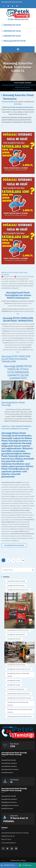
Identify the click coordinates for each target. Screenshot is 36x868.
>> (18, 560)
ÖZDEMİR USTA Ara (8, 865)
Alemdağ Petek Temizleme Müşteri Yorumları (19, 669)
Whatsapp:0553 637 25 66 (15, 41)
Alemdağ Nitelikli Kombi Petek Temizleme (18, 630)
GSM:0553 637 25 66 (12, 25)
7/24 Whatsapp (25, 865)
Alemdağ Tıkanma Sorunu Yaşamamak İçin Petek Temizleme (20, 711)
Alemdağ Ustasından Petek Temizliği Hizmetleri (20, 716)
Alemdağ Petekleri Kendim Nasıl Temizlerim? (19, 694)
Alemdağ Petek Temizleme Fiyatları (16, 665)
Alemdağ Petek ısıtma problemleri (16, 634)
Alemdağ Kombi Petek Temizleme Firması (18, 590)
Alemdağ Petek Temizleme (14, 639)
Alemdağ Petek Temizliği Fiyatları (16, 689)
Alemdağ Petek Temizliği (14, 680)
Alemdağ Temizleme (7, 772)
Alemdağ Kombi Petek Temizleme (16, 585)
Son (23, 560)
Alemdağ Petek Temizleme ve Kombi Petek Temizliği (18, 675)
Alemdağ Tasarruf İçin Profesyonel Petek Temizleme (18, 704)
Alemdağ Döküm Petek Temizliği (13, 404)
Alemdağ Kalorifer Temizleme (10, 769)
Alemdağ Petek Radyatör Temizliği (16, 581)
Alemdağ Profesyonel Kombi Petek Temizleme (19, 698)
